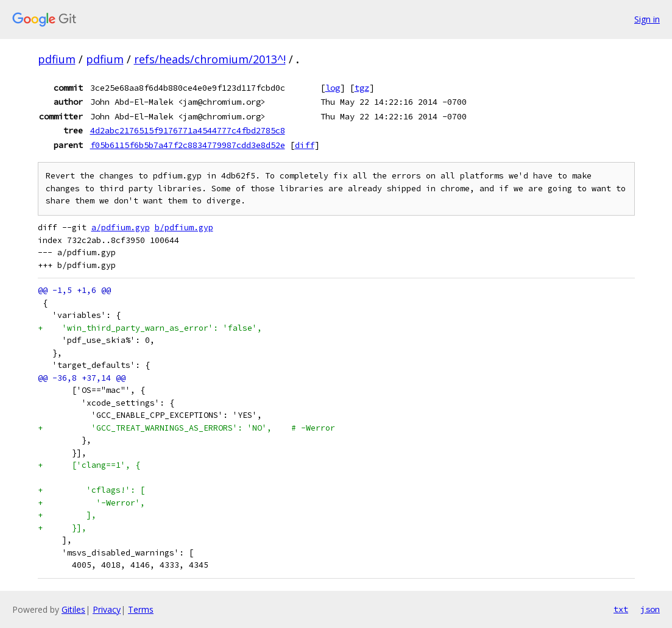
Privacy (107, 609)
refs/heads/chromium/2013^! (210, 59)
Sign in (647, 19)
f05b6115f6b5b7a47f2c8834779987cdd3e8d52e (188, 145)
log (333, 88)
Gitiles (73, 609)
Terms (141, 609)
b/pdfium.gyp (184, 228)
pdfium (57, 59)
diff (305, 145)
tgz (362, 88)
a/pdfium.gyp (121, 228)
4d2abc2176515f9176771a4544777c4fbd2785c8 (188, 130)
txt (621, 609)
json (650, 609)
